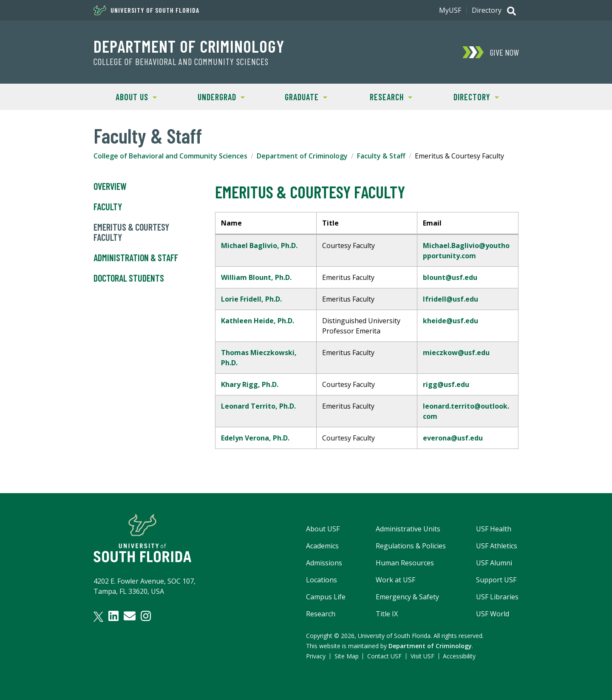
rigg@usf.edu (446, 384)
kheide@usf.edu (450, 321)
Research (321, 614)
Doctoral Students (129, 278)
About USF (323, 529)
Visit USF (422, 656)
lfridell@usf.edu (450, 299)
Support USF (496, 580)
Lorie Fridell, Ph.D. (252, 299)
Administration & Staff (136, 258)
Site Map (347, 656)
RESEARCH (380, 96)
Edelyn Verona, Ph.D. (255, 438)
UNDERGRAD (212, 96)
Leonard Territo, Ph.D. (258, 406)
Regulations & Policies (411, 546)
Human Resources (405, 563)
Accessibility (459, 656)
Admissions (324, 563)
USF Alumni (494, 563)
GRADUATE (295, 96)
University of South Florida (146, 10)
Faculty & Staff (381, 156)
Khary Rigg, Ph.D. (250, 384)
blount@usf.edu (450, 277)
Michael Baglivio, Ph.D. (259, 246)
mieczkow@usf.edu (456, 353)
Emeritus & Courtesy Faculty (131, 232)
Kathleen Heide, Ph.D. (258, 321)
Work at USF (395, 580)
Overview (110, 186)
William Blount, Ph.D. (256, 277)
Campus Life (326, 597)
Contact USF (384, 656)
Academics (322, 546)
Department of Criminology (189, 46)
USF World (493, 614)
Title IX (387, 614)
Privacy (316, 656)
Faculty (108, 207)
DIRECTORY (466, 96)
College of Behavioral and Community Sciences (181, 62)
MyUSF (450, 10)
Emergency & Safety (407, 597)
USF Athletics (497, 546)
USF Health (494, 529)
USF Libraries (497, 597)
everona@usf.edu (453, 438)
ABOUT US (125, 96)
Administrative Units (408, 529)
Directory (487, 10)
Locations (322, 580)
